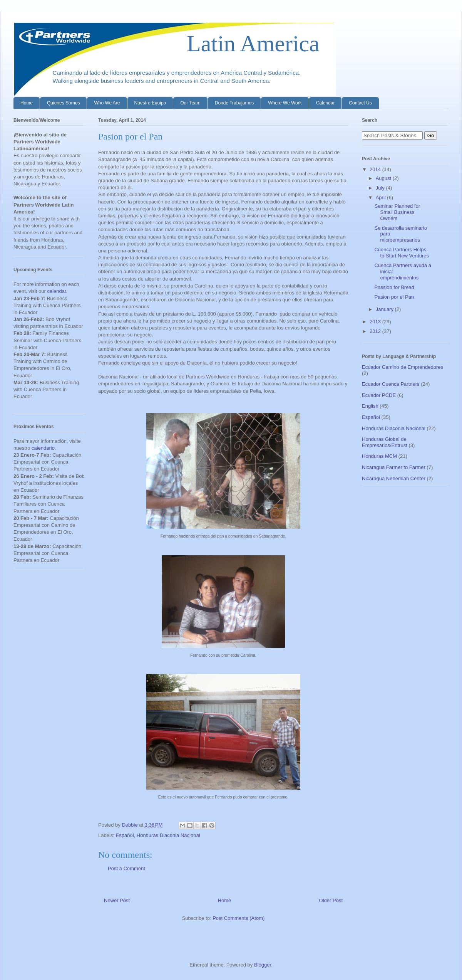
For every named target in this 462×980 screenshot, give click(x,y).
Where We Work (285, 103)
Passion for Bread (394, 287)
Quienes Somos (63, 103)
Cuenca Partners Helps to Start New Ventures (401, 253)
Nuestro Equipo (150, 103)
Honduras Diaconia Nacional (168, 835)
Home (27, 103)
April (382, 198)
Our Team (190, 103)
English (370, 406)
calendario (43, 448)
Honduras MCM (379, 456)
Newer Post (117, 900)
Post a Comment (126, 868)
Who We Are (107, 103)
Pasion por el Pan (394, 297)
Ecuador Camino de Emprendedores (403, 367)
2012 (376, 331)
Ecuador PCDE (379, 395)
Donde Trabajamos (234, 103)
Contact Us (360, 103)
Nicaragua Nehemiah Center (394, 478)
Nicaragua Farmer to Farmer (394, 467)
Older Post (331, 900)
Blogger (263, 965)
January (385, 309)
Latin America (167, 44)
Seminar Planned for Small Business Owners (397, 212)
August (384, 178)
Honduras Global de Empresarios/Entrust (385, 442)
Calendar (326, 103)
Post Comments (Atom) (239, 918)
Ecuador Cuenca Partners (391, 384)
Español (125, 835)
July (381, 188)
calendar (56, 291)
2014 (376, 169)
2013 (376, 322)
